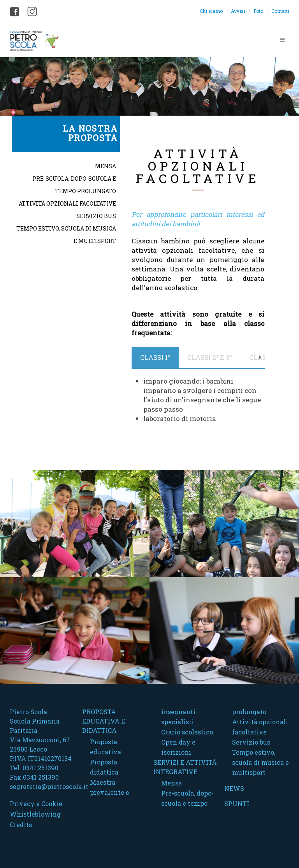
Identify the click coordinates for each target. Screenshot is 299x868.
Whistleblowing (35, 814)
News (234, 788)
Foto (258, 11)
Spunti (237, 804)
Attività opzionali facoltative (67, 203)
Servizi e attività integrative (185, 767)
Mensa (106, 166)
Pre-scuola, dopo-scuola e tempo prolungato (74, 185)
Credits (21, 825)
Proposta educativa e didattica (104, 721)
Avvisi (238, 11)
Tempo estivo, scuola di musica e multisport (66, 235)
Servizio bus (96, 216)
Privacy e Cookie (36, 804)
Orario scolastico (187, 732)
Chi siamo (211, 11)
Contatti (280, 11)
